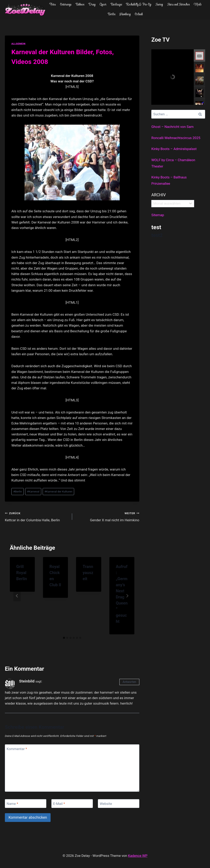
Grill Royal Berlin (22, 573)
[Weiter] (127, 596)
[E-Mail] (72, 804)
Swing (159, 5)
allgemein (18, 44)
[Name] (26, 804)
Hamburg (125, 14)
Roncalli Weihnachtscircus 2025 (176, 138)
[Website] (119, 804)
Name (12, 804)
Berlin (112, 14)
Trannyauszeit (88, 573)
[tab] (64, 638)
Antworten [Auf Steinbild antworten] (129, 682)
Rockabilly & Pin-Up (139, 5)
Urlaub (139, 14)
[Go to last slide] (17, 596)
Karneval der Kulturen (58, 491)
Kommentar (17, 749)
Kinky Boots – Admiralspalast (174, 149)
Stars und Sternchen (178, 5)
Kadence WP (138, 856)
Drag (92, 5)
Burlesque (116, 5)
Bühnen (80, 5)
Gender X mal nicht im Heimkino (107, 516)
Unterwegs (66, 5)
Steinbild (27, 681)
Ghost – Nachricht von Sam (172, 127)
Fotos (52, 5)
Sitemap (158, 215)
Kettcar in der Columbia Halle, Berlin (37, 516)
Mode (198, 5)
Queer (103, 5)
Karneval (33, 491)
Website (106, 804)
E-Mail (59, 804)
